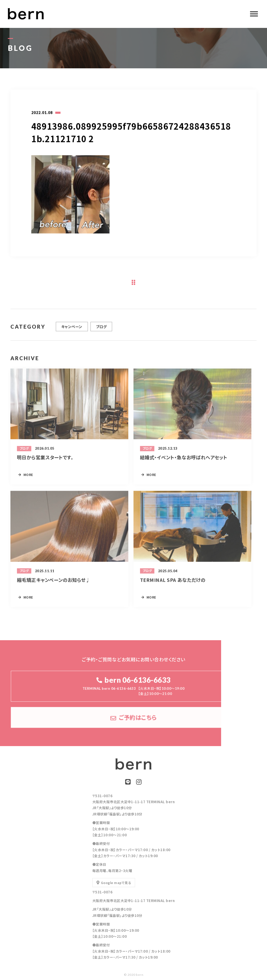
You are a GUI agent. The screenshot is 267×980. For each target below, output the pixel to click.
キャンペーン (72, 329)
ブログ (101, 329)
